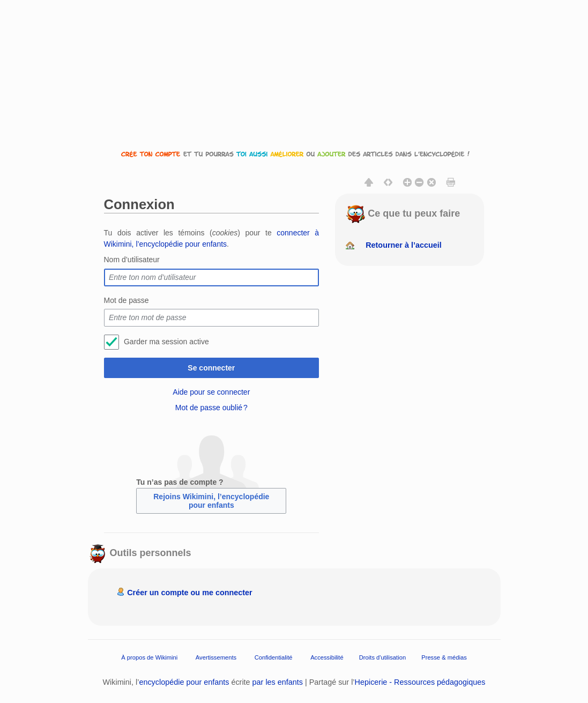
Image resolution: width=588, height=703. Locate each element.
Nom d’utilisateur (132, 260)
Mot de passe (126, 300)
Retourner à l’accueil (404, 245)
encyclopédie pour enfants (184, 682)
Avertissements (216, 657)
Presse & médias (444, 657)
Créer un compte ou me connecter (190, 593)
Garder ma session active (166, 342)
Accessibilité (327, 657)
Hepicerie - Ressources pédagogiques (420, 682)
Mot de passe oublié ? (211, 408)
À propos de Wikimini (149, 657)
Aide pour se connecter (211, 392)
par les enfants (278, 682)
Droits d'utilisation (382, 657)
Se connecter (211, 368)
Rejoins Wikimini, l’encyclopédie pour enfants (211, 501)
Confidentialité (274, 657)
